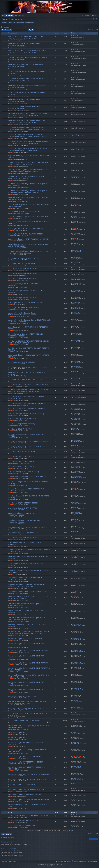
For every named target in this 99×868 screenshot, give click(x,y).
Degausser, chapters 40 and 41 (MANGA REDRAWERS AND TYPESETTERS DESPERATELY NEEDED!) (27, 114)
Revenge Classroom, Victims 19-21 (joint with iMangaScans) (24, 543)
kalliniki (75, 617)
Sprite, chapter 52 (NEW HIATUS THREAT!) (23, 820)
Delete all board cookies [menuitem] (80, 861)
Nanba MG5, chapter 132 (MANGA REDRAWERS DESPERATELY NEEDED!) (25, 100)
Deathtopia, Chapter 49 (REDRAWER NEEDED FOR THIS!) (28, 708)
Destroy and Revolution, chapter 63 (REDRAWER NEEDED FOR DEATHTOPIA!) (29, 727)
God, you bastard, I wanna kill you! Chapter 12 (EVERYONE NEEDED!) (25, 605)
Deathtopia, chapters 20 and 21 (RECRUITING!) (25, 794)
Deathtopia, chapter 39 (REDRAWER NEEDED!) (24, 757)
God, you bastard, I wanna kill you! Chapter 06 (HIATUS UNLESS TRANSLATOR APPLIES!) (28, 702)
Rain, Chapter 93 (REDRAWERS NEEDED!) (23, 279)
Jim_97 (75, 169)
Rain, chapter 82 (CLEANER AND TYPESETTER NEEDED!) (28, 379)
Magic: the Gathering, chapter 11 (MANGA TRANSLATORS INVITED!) (29, 156)
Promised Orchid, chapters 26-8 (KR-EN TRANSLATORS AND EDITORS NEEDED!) (28, 245)
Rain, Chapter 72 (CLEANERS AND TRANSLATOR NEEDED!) (29, 446)
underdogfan (76, 624)
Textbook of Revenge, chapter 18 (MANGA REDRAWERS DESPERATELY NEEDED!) (28, 58)
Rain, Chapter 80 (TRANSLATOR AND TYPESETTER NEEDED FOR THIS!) (26, 397)
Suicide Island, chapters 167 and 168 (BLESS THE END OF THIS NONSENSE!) (29, 206)
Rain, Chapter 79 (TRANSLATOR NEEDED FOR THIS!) (26, 403)
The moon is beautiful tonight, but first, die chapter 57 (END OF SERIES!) (28, 184)
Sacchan (75, 542)
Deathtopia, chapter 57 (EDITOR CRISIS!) (22, 696)
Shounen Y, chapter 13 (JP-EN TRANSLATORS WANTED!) (28, 217)
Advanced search (96, 19)
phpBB (44, 864)
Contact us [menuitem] (60, 861)
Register (20, 19)
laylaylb (75, 556)
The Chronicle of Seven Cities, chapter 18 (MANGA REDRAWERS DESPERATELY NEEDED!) (26, 79)
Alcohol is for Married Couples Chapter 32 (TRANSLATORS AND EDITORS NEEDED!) (23, 314)
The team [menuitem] (68, 861)
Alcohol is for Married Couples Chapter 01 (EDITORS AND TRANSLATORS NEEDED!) (29, 550)
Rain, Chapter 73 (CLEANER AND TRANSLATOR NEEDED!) (28, 441)
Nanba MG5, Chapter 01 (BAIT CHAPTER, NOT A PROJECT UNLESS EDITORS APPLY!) (28, 598)
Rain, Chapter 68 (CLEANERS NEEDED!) (22, 461)
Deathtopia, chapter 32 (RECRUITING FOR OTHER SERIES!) (29, 774)
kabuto (75, 820)
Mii (74, 527)
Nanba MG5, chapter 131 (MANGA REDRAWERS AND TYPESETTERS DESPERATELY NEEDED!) (27, 121)
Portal (6, 22)
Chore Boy (76, 815)
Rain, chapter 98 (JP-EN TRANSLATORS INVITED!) (25, 234)
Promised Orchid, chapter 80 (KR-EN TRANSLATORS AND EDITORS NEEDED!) (28, 199)
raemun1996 (76, 251)
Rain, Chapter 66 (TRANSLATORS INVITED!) (23, 472)
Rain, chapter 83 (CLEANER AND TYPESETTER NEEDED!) (28, 367)
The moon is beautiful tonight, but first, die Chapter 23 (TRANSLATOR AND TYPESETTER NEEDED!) (28, 390)
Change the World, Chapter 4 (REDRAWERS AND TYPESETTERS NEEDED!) (25, 335)
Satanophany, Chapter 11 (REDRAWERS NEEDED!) (26, 532)
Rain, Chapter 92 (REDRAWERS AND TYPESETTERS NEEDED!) (26, 292)
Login (12, 19)
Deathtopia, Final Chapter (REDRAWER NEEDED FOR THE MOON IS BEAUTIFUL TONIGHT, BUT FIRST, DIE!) (28, 633)
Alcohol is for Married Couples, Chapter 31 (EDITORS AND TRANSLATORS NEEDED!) (29, 321)
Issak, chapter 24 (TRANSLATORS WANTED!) (24, 212)
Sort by (55, 830)
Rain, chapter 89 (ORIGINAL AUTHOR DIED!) (24, 308)
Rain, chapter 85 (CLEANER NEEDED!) (21, 362)
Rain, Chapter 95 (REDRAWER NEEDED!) (22, 268)
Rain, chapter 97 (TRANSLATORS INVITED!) (23, 258)
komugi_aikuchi (77, 283)
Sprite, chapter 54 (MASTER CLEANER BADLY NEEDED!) (28, 815)
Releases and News (22, 22)
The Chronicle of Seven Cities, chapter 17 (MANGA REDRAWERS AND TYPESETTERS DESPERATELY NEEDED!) (28, 128)
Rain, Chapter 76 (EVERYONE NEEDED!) (22, 419)
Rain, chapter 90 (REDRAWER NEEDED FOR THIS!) (26, 303)
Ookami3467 (76, 631)
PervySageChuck (78, 756)
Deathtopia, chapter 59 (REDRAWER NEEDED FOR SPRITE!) (26, 683)
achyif (75, 244)
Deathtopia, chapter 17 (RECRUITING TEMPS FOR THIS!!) (28, 800)
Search (5, 19)
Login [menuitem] (94, 16)
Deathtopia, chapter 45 (16, 733)
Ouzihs (75, 799)
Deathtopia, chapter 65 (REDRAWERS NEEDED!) (25, 639)
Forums (10, 15)
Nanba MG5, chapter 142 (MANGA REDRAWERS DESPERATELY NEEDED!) (25, 44)
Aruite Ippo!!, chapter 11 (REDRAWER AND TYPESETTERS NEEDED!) (28, 356)
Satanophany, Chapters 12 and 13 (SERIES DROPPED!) (27, 527)
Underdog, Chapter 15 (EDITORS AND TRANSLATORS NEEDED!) (27, 626)
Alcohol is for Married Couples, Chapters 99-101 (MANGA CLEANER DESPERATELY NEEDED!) (29, 163)
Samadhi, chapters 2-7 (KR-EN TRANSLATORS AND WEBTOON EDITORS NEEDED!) (26, 177)
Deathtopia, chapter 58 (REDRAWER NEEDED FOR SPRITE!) (26, 690)
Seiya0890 (76, 197)
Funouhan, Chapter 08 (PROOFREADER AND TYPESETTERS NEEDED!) (24, 521)
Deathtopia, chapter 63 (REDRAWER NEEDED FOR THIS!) (28, 651)
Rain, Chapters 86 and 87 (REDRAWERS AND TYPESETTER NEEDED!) (29, 349)
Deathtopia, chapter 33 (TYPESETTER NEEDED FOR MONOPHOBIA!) (26, 768)
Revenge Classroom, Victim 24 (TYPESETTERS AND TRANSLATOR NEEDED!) (26, 490)
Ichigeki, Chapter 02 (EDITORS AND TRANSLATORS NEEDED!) (26, 612)
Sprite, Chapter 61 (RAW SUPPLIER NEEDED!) (24, 720)
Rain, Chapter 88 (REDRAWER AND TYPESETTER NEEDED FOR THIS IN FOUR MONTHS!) (28, 342)
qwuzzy (75, 428)
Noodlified (76, 713)
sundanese (76, 233)
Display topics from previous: (37, 830)
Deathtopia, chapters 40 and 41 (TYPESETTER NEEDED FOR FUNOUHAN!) (27, 751)
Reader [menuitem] (88, 15)
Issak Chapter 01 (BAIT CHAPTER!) (20, 429)
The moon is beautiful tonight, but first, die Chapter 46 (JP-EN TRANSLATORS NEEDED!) (28, 252)
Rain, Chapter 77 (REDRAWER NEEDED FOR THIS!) (26, 414)
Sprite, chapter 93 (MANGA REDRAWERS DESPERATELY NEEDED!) (28, 93)
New (6, 30)
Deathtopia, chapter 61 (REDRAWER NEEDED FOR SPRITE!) (26, 657)
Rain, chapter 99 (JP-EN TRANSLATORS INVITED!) (25, 229)
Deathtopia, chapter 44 (16, 738)
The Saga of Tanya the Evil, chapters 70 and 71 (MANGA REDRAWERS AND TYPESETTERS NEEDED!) (28, 149)
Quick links (3, 16)
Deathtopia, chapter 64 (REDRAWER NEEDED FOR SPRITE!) (26, 645)
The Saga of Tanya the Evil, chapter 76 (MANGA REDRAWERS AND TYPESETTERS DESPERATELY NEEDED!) (28, 135)
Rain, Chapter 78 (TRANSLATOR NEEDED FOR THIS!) (26, 409)
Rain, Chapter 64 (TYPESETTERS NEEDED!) (23, 503)
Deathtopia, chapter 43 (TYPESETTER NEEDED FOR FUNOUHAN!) (26, 744)
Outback (75, 312)
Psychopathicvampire (78, 570)
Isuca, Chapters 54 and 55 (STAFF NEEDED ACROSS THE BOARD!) (28, 328)
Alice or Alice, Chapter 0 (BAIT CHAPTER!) (23, 508)
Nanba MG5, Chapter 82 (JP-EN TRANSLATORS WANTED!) (28, 239)
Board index (12, 22)
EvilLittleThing (77, 725)
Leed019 (75, 603)
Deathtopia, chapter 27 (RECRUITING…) (22, 784)
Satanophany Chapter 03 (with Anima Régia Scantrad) (27, 592)
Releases (32, 22)
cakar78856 (76, 155)
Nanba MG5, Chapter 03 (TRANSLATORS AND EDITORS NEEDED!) (28, 557)
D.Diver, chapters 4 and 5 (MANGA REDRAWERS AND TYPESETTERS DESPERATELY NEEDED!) (27, 51)
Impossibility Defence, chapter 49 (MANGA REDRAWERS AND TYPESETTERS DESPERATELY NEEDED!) (28, 142)
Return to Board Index (8, 837)
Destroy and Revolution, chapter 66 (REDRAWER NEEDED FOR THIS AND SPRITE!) (29, 676)
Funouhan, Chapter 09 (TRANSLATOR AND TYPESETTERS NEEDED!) (28, 497)
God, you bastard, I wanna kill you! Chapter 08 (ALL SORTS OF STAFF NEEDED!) (26, 619)
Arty (52, 866)
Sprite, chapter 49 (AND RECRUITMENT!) (22, 826)
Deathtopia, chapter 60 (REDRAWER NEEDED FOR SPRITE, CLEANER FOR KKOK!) (29, 669)
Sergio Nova (76, 732)
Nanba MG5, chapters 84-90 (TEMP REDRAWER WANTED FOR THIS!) (28, 223)
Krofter (75, 183)
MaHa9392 (76, 513)
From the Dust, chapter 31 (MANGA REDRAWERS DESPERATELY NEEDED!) (25, 107)
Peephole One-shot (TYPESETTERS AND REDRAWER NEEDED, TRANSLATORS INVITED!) (26, 585)
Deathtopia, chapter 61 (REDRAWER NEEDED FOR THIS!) (28, 663)
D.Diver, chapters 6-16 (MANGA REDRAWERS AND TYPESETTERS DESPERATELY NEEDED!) (26, 37)
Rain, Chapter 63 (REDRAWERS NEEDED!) (23, 537)
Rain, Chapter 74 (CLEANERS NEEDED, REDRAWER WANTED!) (26, 435)
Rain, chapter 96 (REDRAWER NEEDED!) (22, 263)
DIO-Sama (76, 176)
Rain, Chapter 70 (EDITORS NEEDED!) (21, 451)
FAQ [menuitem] (83, 16)
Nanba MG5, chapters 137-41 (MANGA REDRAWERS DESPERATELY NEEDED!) (27, 65)
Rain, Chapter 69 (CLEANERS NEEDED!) (22, 456)
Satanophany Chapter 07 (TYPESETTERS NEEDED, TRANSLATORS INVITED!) (26, 578)
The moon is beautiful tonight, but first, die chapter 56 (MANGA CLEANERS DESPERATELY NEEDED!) (28, 192)
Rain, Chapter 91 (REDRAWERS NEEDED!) (23, 298)
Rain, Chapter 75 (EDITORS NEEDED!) (21, 424)
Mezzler (75, 502)
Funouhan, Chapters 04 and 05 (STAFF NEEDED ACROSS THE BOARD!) (28, 571)
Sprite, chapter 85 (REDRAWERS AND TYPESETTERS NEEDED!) (26, 285)
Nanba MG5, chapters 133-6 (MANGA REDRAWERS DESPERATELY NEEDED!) (26, 86)
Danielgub (76, 127)
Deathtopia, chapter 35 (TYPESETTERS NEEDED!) (25, 762)
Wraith (11, 40)
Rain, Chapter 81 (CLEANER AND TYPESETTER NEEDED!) (28, 384)
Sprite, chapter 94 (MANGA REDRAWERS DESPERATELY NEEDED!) (28, 72)
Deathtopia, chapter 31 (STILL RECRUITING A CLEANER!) (28, 779)
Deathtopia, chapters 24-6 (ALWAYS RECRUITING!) (26, 789)
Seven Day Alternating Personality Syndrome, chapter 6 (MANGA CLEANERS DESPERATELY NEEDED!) (28, 170)
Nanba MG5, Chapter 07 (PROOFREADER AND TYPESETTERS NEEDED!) (24, 514)
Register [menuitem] (97, 16)
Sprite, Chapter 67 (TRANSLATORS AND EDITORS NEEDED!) (25, 564)
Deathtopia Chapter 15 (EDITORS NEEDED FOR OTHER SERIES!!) (28, 806)
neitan (75, 610)
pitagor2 (75, 216)
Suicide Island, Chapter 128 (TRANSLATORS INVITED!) (27, 477)
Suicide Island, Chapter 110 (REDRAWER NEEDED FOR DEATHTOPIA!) (27, 714)
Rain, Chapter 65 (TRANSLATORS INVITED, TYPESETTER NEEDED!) (28, 483)
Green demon (76, 333)
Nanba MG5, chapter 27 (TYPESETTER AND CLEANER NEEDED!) (27, 373)
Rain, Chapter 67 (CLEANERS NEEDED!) (22, 467)
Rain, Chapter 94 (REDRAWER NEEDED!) (22, 273)
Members (21, 15)
